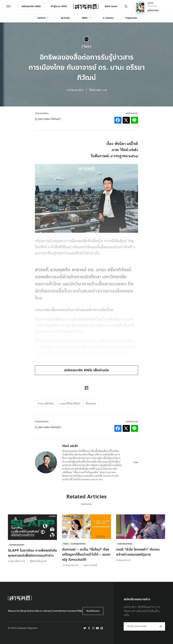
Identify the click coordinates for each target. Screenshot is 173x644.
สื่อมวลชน (91, 403)
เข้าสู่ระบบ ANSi (59, 6)
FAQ (80, 611)
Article (43, 18)
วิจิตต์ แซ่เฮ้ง (70, 446)
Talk (86, 46)
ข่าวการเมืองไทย (46, 403)
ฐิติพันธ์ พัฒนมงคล (38, 561)
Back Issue (111, 6)
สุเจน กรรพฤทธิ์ (90, 565)
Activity (65, 18)
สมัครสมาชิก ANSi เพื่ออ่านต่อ (86, 370)
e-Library (108, 18)
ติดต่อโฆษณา (93, 611)
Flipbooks (131, 18)
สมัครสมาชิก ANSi (31, 6)
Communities (17, 545)
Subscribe (33, 611)
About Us (14, 611)
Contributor (59, 611)
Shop (23, 611)
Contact (72, 611)
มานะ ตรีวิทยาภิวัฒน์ (70, 403)
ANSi (86, 18)
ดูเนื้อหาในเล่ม (153, 10)
